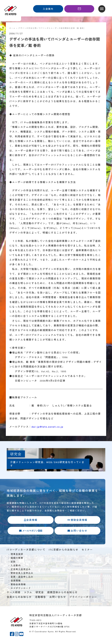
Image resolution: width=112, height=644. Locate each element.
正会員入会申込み (21, 569)
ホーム (12, 28)
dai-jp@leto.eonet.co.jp (47, 426)
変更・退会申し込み (22, 577)
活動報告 (41, 597)
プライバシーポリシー (83, 597)
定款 (13, 562)
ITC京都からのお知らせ (64, 550)
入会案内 (16, 566)
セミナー (87, 550)
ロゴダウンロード (21, 588)
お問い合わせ (58, 597)
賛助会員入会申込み (22, 573)
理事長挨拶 (17, 554)
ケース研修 (14, 593)
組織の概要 (17, 558)
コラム (28, 593)
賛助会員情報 (18, 585)
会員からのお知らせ (19, 597)
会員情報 (16, 581)
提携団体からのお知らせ (62, 593)
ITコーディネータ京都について (26, 550)
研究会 (40, 593)
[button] (102, 9)
